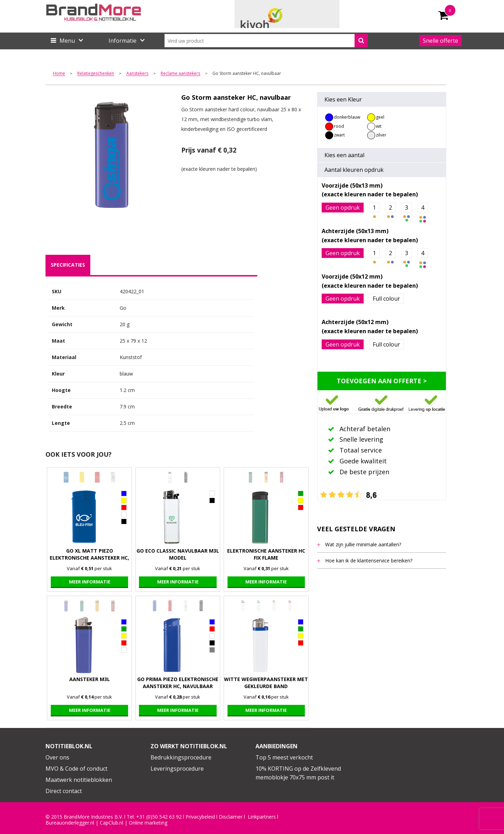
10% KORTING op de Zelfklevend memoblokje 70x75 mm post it (298, 773)
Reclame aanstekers (180, 74)
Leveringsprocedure (177, 769)
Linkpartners (262, 817)
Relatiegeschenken (96, 74)
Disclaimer (231, 817)
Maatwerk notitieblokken (79, 780)
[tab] (68, 265)
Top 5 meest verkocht (284, 757)
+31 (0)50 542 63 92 (159, 817)
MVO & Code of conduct (76, 769)
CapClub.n (111, 823)
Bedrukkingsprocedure (181, 757)
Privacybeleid (200, 817)
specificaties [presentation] (68, 265)
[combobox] (266, 41)
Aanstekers (137, 74)
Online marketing (148, 823)
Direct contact (64, 791)
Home (59, 74)
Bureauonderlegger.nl (70, 823)
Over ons (57, 757)
